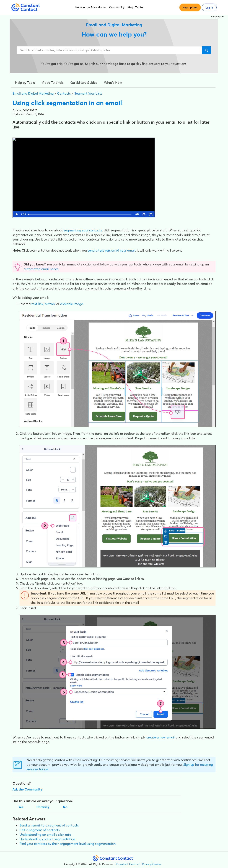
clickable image (72, 304)
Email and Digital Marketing (33, 93)
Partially (43, 807)
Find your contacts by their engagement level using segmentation (68, 844)
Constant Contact (128, 864)
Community (117, 7)
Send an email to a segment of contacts (49, 825)
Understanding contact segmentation (47, 839)
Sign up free (190, 7)
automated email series (41, 269)
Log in (209, 8)
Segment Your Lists (88, 93)
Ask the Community (27, 789)
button (50, 304)
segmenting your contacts (83, 230)
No (65, 807)
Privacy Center (152, 864)
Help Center (136, 7)
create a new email (160, 737)
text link (37, 304)
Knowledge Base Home (90, 7)
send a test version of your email (111, 250)
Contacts (64, 93)
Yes (21, 807)
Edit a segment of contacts (40, 830)
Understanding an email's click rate (45, 835)
